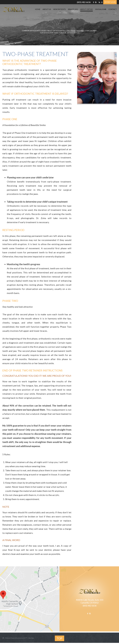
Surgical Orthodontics (69, 33)
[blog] (99, 2)
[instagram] (102, 2)
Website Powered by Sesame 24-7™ (15, 638)
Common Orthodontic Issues (34, 31)
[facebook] (94, 2)
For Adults (45, 33)
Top (59, 638)
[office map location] (31, 599)
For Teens (54, 33)
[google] (96, 2)
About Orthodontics (56, 31)
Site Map (31, 638)
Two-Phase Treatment (75, 31)
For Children (91, 31)
